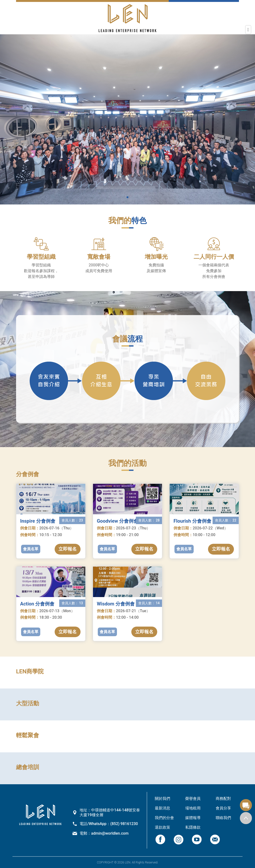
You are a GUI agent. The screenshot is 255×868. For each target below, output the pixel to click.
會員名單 (31, 549)
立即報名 (68, 549)
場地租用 (193, 808)
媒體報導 (193, 818)
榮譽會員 (193, 799)
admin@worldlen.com (110, 833)
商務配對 (223, 799)
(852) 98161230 (124, 824)
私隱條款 (193, 827)
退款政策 (162, 827)
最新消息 (162, 808)
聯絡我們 (223, 818)
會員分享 (223, 808)
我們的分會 (164, 818)
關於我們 (162, 799)
